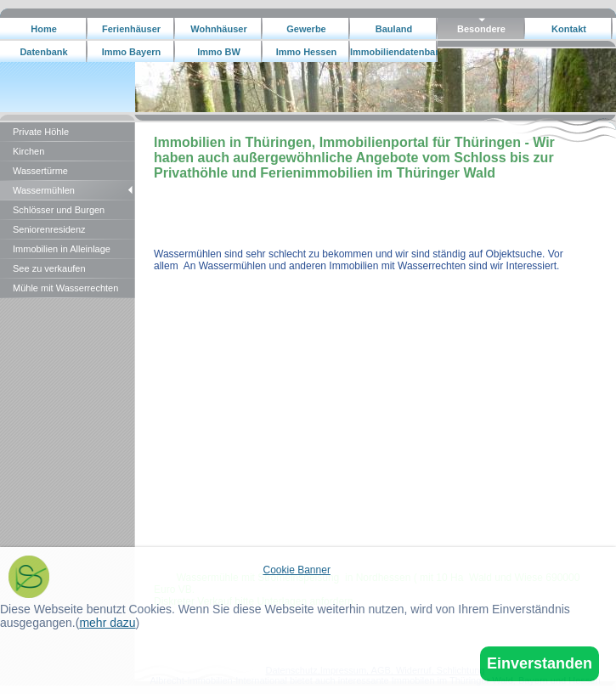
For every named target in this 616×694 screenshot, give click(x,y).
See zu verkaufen (49, 268)
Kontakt (569, 29)
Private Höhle (41, 132)
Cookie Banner (297, 570)
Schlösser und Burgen (59, 210)
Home (44, 29)
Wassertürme (40, 171)
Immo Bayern (132, 52)
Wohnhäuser (218, 29)
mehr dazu (107, 623)
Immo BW (219, 52)
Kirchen (28, 151)
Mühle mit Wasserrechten (65, 288)
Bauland (394, 29)
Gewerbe (306, 29)
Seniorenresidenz (49, 229)
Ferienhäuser (131, 29)
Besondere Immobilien (481, 32)
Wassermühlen (44, 190)
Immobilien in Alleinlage (62, 249)
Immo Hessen (307, 52)
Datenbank (43, 52)
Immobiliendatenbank (394, 52)
